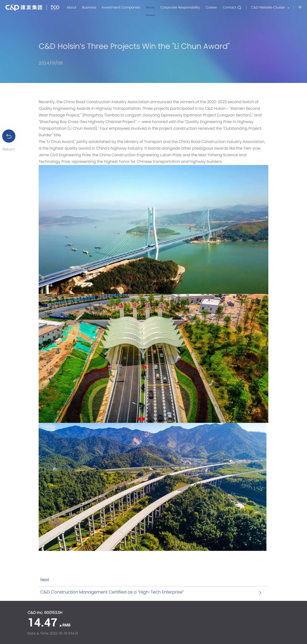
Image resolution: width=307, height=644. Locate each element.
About (72, 8)
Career (211, 8)
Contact (230, 8)
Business (89, 8)
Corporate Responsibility (180, 8)
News (150, 8)
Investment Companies (121, 8)
